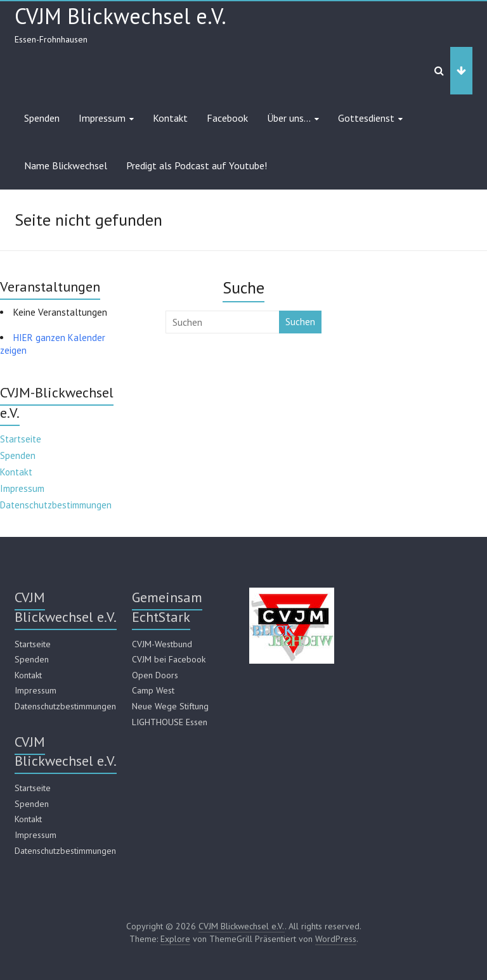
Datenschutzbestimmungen (56, 505)
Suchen (300, 322)
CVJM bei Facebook (169, 659)
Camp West (153, 690)
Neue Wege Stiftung (170, 706)
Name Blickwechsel (66, 165)
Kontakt (170, 118)
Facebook (227, 118)
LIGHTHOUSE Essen (170, 722)
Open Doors (155, 675)
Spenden (42, 118)
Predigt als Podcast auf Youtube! (197, 165)
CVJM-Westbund (162, 644)
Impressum (102, 118)
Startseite (21, 439)
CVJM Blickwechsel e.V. (120, 16)
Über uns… (289, 118)
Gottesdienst (366, 118)
